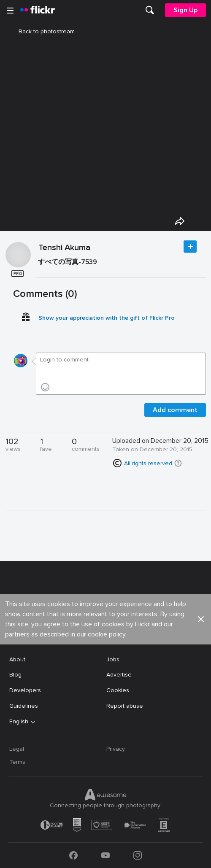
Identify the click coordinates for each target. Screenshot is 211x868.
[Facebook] (73, 855)
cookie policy (107, 634)
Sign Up (185, 10)
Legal (17, 749)
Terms (17, 762)
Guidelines (24, 706)
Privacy (116, 749)
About (17, 659)
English (19, 722)
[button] (178, 463)
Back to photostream (42, 31)
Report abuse (125, 706)
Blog (15, 675)
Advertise (119, 675)
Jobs (113, 659)
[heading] (38, 10)
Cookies (118, 690)
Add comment (175, 410)
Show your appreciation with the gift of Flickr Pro (107, 318)
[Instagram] (138, 855)
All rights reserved (148, 463)
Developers (25, 690)
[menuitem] (150, 10)
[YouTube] (105, 855)
